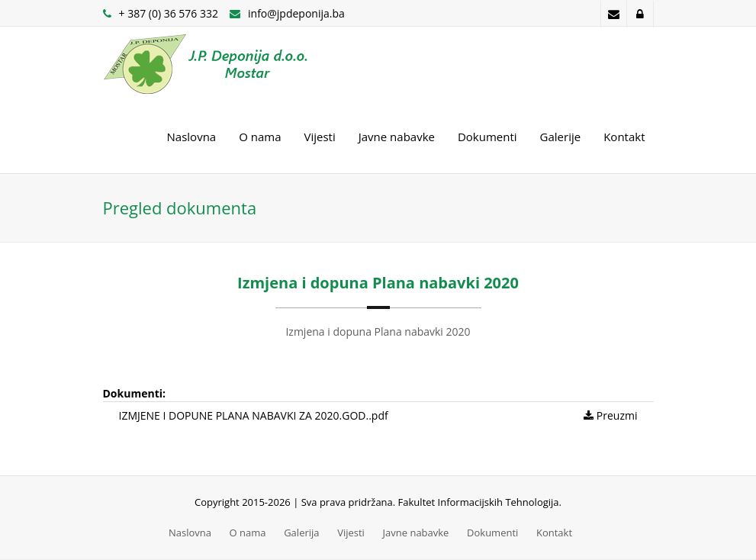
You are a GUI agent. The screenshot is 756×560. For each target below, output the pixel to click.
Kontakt (624, 137)
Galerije (561, 137)
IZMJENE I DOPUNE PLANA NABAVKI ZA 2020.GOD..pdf (254, 415)
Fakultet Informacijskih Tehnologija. (480, 502)
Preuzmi (610, 415)
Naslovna (192, 137)
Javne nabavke (397, 137)
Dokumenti (487, 137)
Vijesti (320, 137)
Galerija (301, 533)
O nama (260, 137)
